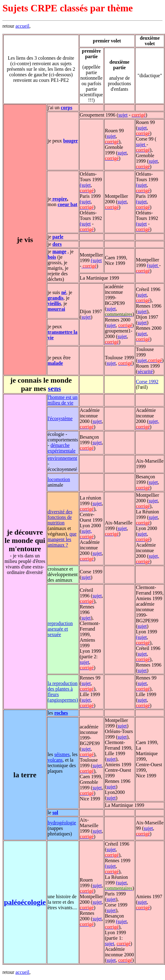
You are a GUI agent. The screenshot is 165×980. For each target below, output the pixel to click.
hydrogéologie (62, 823)
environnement (62, 458)
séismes (62, 754)
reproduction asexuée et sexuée (60, 629)
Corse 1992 (147, 382)
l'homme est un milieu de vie (63, 400)
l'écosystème (60, 418)
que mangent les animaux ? (62, 539)
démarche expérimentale (62, 448)
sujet (123, 115)
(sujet (85, 185)
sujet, (154, 421)
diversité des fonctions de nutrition (60, 517)
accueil (22, 26)
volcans (55, 760)
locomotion (59, 479)
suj (141, 334)
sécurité (145, 371)
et (145, 334)
